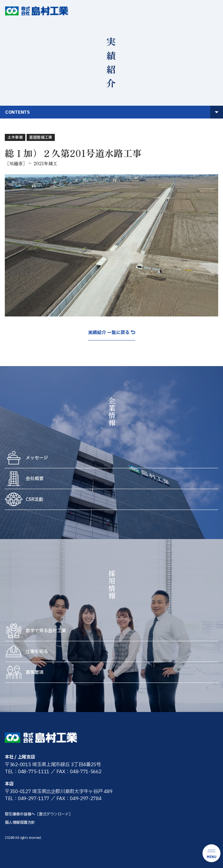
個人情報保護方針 (20, 823)
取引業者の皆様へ (39, 814)
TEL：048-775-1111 (27, 772)
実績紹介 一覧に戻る (109, 333)
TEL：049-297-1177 (27, 799)
